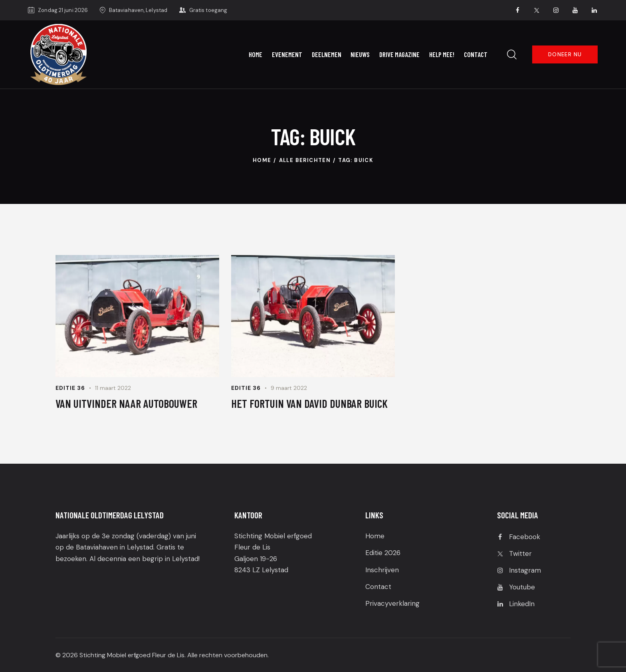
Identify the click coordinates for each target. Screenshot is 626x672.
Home (262, 160)
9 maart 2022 (289, 388)
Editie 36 (70, 388)
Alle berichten (305, 160)
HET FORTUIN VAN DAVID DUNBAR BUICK (309, 403)
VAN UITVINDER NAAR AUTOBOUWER (126, 403)
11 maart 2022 (113, 388)
